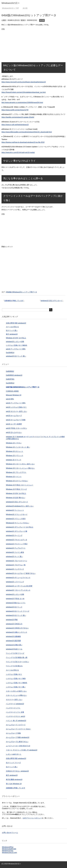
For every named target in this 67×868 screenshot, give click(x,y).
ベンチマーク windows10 (15, 704)
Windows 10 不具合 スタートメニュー (20, 485)
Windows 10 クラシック (15, 456)
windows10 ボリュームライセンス (18, 578)
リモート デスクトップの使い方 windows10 (22, 750)
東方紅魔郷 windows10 (14, 780)
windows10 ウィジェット (15, 510)
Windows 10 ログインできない (17, 481)
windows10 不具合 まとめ (15, 599)
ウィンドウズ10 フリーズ (15, 653)
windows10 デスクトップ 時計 (17, 544)
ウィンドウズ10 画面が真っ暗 (17, 658)
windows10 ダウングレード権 (17, 531)
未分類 (42, 20)
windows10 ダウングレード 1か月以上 (20, 527)
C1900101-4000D (12, 391)
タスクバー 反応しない (14, 700)
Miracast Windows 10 (14, 395)
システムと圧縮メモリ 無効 (16, 679)
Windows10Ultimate (9, 849)
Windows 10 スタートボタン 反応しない (20, 464)
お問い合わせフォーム (10, 833)
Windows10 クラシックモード (17, 514)
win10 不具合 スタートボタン (17, 428)
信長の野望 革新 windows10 (16, 323)
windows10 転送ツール (14, 649)
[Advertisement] (33, 45)
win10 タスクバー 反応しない (17, 411)
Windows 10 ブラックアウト (16, 472)
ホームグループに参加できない (17, 742)
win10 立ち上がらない (14, 432)
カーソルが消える (12, 327)
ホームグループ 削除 (13, 733)
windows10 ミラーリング (15, 582)
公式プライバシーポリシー (32, 818)
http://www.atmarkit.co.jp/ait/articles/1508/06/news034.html (22, 103)
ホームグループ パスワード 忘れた (18, 729)
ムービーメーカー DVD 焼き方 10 (18, 746)
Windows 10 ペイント (14, 477)
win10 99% (10, 399)
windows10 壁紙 (12, 620)
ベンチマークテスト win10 (15, 716)
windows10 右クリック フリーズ (18, 611)
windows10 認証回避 (13, 641)
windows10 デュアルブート (16, 548)
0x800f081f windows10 (14, 375)
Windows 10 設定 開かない (16, 498)
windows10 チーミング (14, 536)
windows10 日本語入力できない (17, 628)
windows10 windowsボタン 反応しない (20, 506)
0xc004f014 (10, 353)
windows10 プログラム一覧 (16, 565)
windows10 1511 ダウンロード (52, 301)
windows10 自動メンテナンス (17, 632)
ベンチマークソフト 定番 (15, 712)
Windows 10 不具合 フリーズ (16, 489)
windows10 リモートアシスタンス (18, 590)
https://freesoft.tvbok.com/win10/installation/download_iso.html (24, 92)
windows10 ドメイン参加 (15, 552)
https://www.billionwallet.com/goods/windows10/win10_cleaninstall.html (27, 132)
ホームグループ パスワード (16, 725)
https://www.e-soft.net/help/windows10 (15, 125)
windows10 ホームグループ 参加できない (21, 573)
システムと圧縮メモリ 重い (16, 687)
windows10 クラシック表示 (16, 519)
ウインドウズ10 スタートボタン (17, 662)
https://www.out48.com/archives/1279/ (15, 110)
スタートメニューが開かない (16, 695)
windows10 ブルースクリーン (17, 561)
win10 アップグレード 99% (16, 349)
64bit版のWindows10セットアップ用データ (21, 292)
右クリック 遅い (12, 330)
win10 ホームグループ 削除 (16, 420)
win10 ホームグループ (14, 416)
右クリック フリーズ (13, 763)
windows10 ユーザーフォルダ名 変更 (19, 586)
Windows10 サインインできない (18, 523)
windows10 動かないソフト (16, 603)
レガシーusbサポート (14, 754)
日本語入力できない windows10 (17, 771)
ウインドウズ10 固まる (14, 666)
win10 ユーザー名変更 (14, 424)
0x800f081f (10, 371)
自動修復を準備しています (14, 301)
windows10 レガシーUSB (15, 342)
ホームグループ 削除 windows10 (18, 737)
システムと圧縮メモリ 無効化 (17, 345)
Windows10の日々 (11, 3)
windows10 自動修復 (13, 636)
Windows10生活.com (9, 853)
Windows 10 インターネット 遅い (18, 447)
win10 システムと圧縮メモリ (16, 407)
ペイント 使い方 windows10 (16, 721)
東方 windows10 (12, 334)
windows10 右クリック (14, 607)
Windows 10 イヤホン (14, 443)
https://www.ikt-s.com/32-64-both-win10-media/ (18, 152)
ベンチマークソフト (13, 708)
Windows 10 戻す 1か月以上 (16, 338)
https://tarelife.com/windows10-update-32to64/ (18, 117)
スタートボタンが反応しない (16, 691)
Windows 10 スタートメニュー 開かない (20, 468)
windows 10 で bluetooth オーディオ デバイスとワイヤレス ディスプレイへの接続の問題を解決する (35, 438)
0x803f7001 (10, 379)
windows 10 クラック (14, 460)
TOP (10, 8)
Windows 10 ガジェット (15, 451)
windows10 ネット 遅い (14, 557)
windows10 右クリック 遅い (16, 356)
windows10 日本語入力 (14, 624)
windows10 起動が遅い (14, 645)
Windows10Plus (8, 847)
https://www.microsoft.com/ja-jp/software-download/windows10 (24, 82)
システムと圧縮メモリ (14, 674)
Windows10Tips (8, 851)
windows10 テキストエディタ (17, 540)
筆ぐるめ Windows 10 (14, 784)
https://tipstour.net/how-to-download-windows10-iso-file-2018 (23, 142)
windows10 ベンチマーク (15, 569)
